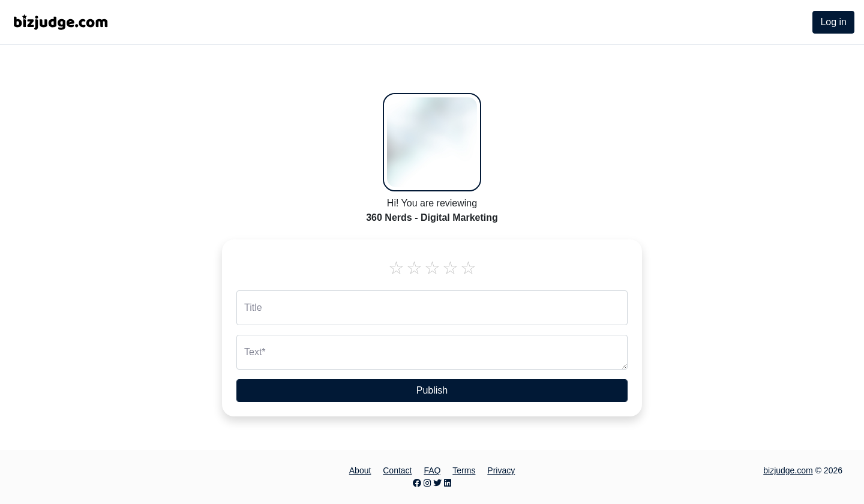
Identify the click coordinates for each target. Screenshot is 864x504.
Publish (432, 390)
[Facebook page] (417, 483)
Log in (833, 22)
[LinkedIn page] (448, 483)
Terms (464, 470)
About (360, 470)
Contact (397, 470)
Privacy (501, 470)
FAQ (432, 470)
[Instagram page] (427, 483)
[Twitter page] (437, 483)
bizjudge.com (788, 470)
